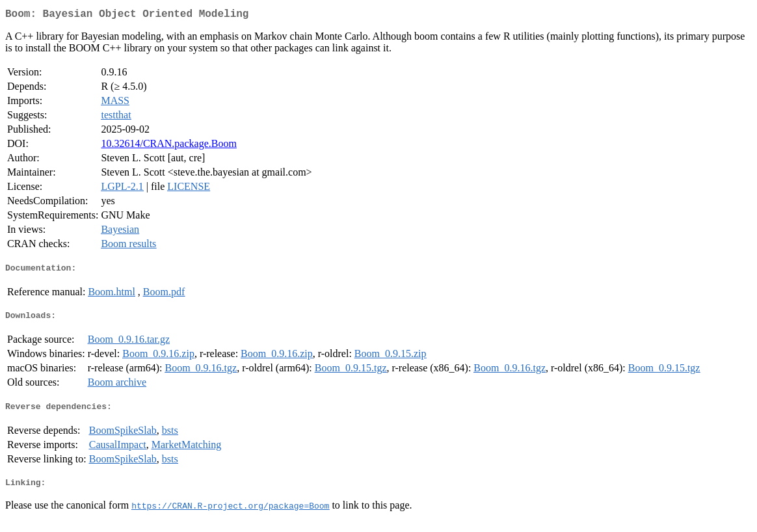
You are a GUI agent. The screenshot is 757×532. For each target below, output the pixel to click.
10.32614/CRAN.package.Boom (168, 146)
